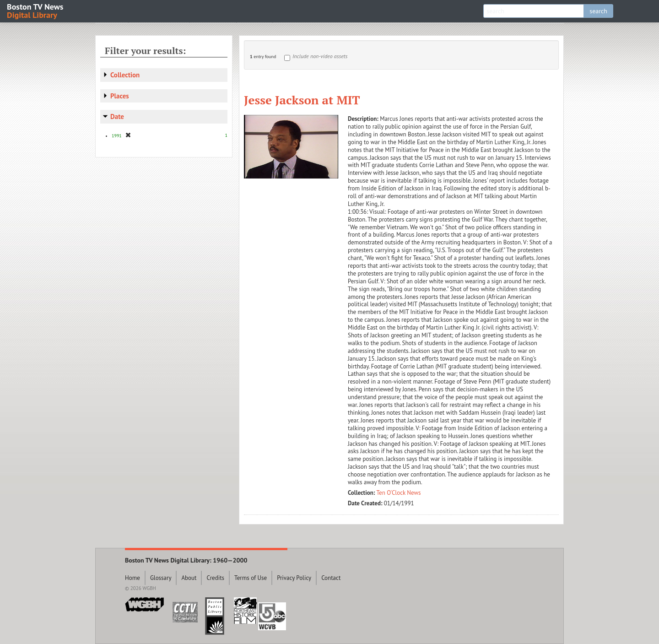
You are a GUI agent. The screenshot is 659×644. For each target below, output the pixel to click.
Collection (125, 75)
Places (120, 96)
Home (132, 578)
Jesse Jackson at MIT (302, 100)
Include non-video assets (320, 56)
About (189, 578)
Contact (331, 578)
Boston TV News (36, 10)
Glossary (161, 578)
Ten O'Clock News (399, 493)
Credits (215, 578)
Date (117, 116)
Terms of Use (251, 578)
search (598, 11)
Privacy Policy (294, 578)
